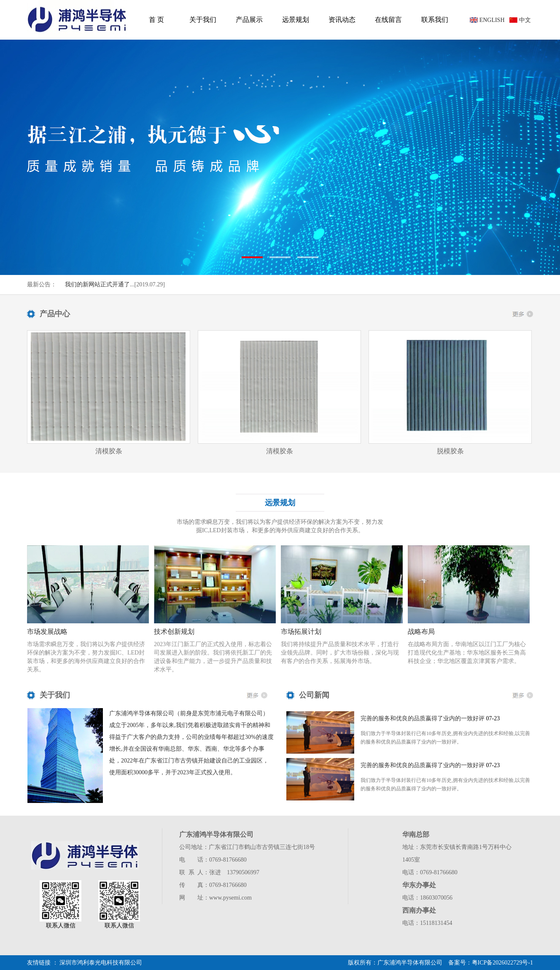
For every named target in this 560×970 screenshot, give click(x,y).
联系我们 (435, 20)
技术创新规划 (174, 632)
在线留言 (388, 20)
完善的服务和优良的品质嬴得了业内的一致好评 (423, 718)
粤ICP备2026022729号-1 (502, 963)
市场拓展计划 (301, 632)
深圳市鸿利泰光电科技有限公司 (101, 963)
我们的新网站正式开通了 (97, 284)
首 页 (156, 20)
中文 (525, 20)
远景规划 (296, 20)
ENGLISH (492, 20)
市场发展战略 (47, 632)
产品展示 (249, 20)
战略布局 (421, 632)
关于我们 (203, 20)
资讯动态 (342, 20)
